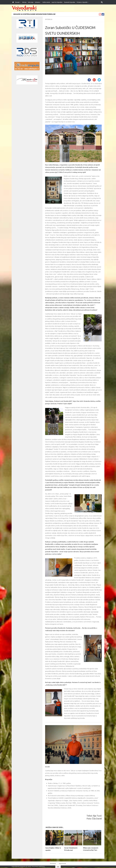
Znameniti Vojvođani (70, 2)
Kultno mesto (46, 2)
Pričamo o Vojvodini (82, 2)
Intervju (24, 2)
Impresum (63, 863)
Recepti (17, 2)
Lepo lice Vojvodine (57, 2)
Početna (53, 863)
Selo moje (31, 2)
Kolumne (37, 2)
